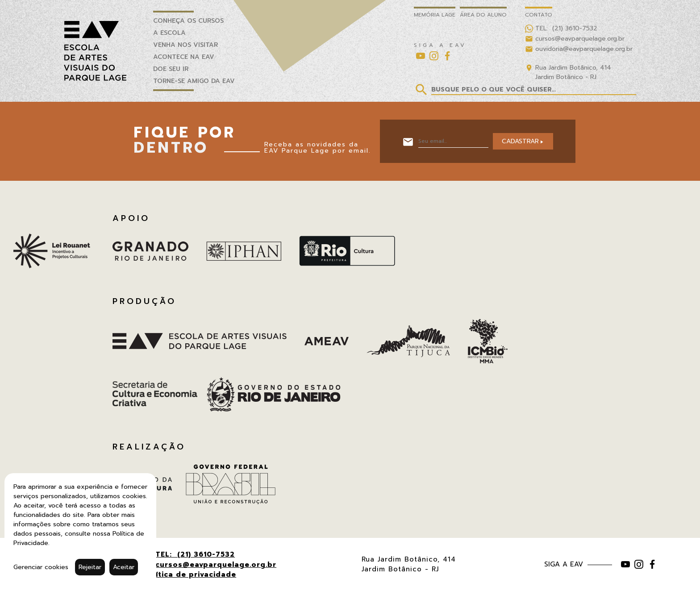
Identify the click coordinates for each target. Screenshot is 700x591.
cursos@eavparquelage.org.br (216, 565)
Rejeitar (90, 567)
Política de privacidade (190, 574)
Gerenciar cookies (41, 567)
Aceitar (124, 567)
